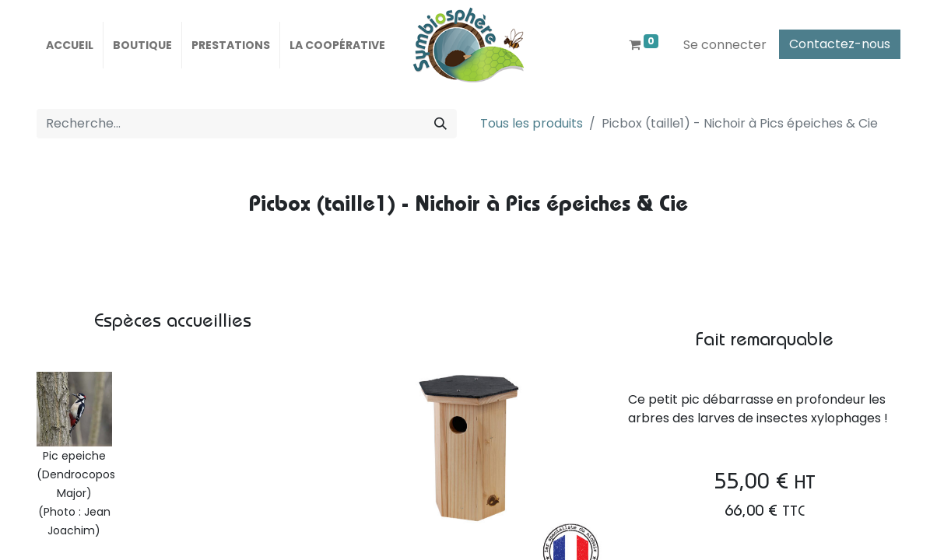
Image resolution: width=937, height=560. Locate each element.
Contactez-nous (840, 44)
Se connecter (725, 45)
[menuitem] (70, 45)
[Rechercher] (440, 124)
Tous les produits (532, 123)
